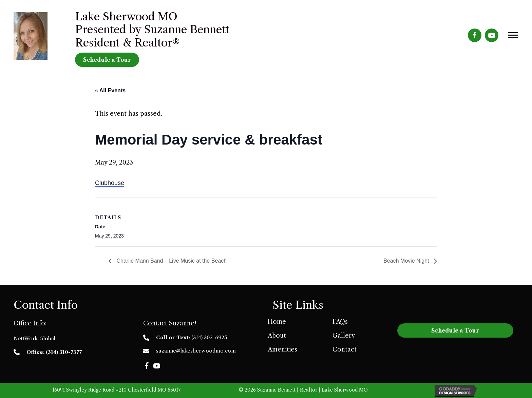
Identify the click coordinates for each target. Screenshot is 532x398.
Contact (345, 349)
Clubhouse (110, 183)
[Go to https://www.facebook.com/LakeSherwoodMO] (475, 35)
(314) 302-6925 (209, 337)
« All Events (110, 90)
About (277, 336)
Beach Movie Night (407, 261)
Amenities (282, 349)
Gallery (344, 336)
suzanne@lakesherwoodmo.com (196, 351)
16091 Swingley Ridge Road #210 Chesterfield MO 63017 (116, 390)
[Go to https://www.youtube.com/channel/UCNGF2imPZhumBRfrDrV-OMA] (492, 35)
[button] (147, 366)
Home (277, 322)
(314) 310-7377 (64, 352)
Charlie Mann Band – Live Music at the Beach (171, 261)
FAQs (340, 322)
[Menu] (513, 35)
